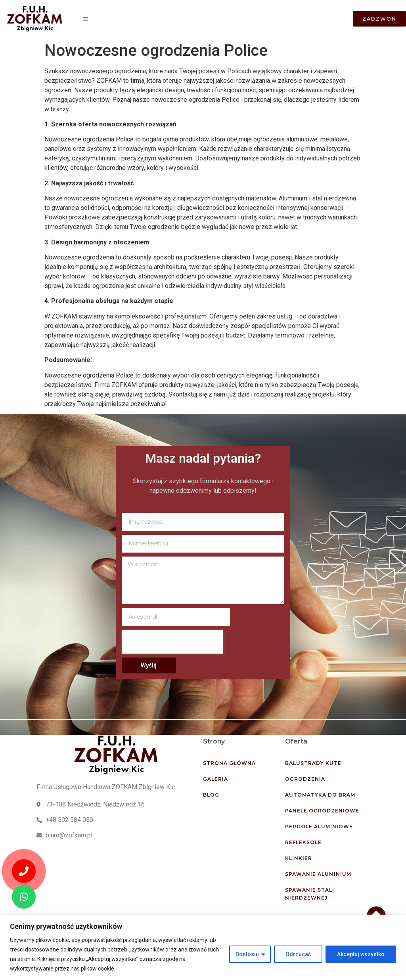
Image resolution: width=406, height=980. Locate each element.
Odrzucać (298, 954)
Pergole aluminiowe (319, 827)
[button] (85, 19)
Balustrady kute (313, 763)
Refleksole (303, 842)
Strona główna (229, 763)
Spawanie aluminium (318, 874)
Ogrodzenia (305, 779)
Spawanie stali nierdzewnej (310, 894)
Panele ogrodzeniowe (322, 811)
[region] (203, 947)
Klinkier (299, 858)
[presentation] (172, 642)
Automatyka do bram (320, 795)
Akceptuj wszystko (361, 954)
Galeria (215, 779)
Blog (211, 795)
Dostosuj (247, 954)
